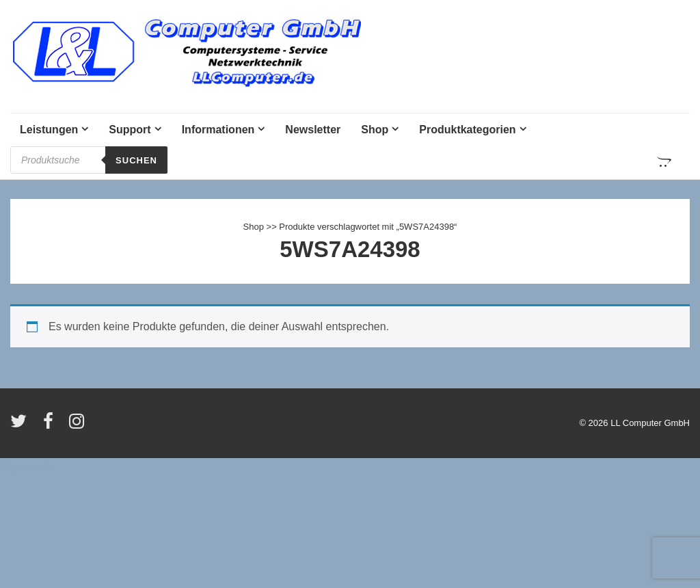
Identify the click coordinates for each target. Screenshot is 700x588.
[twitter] (22, 426)
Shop (375, 130)
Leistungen (49, 130)
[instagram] (78, 426)
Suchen (136, 160)
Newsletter (313, 130)
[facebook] (51, 426)
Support (130, 130)
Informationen (218, 130)
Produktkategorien (467, 130)
